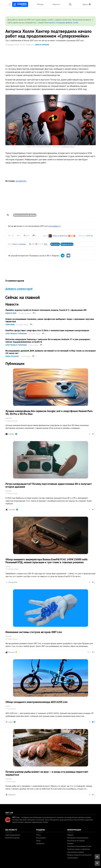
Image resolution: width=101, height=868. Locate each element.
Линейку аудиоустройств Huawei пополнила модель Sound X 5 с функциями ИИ (46, 310)
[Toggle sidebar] (10, 4)
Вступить (55, 244)
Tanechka (12, 510)
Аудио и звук (11, 313)
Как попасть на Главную (76, 841)
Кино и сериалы (42, 45)
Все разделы (41, 838)
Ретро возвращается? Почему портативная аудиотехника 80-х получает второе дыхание (49, 485)
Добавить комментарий (19, 289)
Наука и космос (12, 356)
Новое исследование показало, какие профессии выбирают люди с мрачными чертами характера (50, 320)
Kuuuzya (11, 652)
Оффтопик (10, 325)
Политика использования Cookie (79, 846)
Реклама (70, 844)
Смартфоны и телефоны (16, 334)
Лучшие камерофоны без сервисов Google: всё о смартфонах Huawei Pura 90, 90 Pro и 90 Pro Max (49, 412)
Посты (39, 835)
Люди (38, 841)
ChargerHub (13, 582)
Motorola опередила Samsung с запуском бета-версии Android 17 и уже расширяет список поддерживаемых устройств (48, 341)
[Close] (93, 20)
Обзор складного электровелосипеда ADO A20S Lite (37, 702)
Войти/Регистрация (12, 838)
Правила (70, 835)
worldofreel (21, 181)
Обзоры (40, 4)
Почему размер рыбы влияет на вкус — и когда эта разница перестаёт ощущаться (47, 773)
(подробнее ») (55, 226)
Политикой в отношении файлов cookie (61, 23)
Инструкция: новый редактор (78, 838)
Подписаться (67, 244)
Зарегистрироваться (13, 835)
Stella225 (12, 795)
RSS (46, 244)
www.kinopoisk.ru (68, 147)
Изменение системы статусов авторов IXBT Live (34, 632)
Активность (40, 844)
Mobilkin (11, 434)
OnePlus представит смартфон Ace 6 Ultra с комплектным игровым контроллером (47, 330)
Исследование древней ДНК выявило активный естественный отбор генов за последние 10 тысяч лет (51, 352)
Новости (56, 4)
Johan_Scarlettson (60, 236)
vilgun (11, 722)
